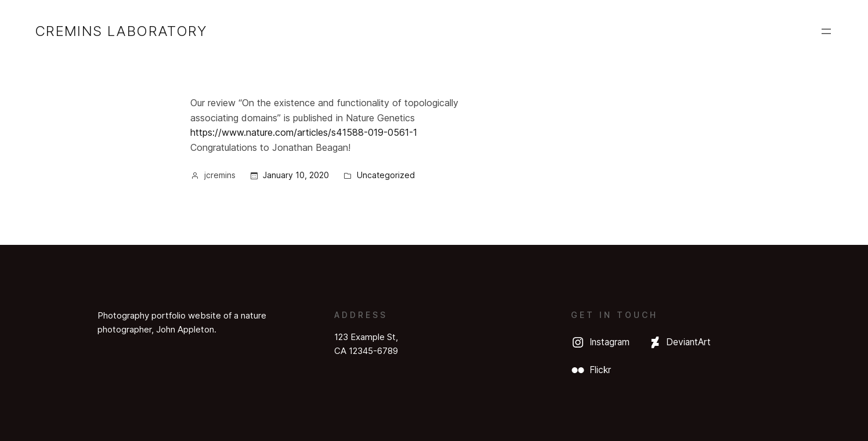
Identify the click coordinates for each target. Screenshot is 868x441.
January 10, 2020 (296, 175)
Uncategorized (386, 175)
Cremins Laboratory (121, 31)
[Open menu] (826, 31)
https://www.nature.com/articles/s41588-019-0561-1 (304, 132)
